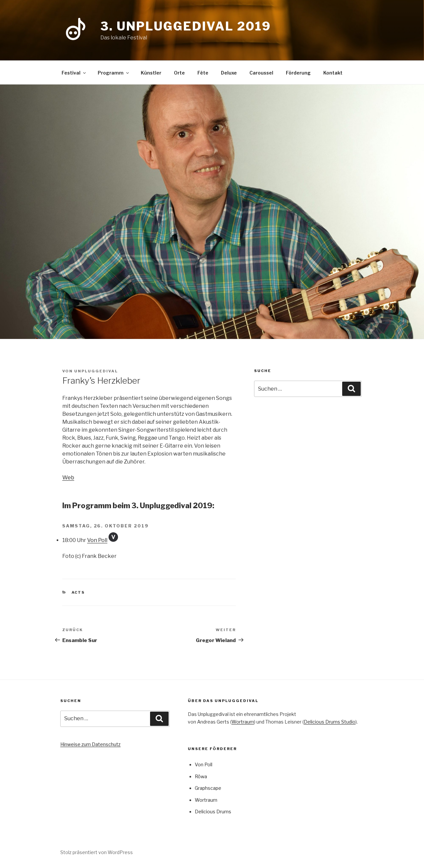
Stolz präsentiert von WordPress (97, 852)
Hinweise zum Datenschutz (90, 744)
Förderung (298, 73)
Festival (74, 73)
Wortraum (243, 722)
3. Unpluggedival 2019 (185, 26)
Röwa (201, 776)
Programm (114, 73)
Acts (78, 592)
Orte (179, 73)
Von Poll (97, 540)
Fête (203, 73)
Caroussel (261, 73)
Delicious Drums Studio (330, 722)
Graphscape (208, 788)
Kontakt (333, 73)
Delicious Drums (213, 812)
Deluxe (229, 73)
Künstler (151, 73)
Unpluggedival (96, 371)
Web (68, 478)
